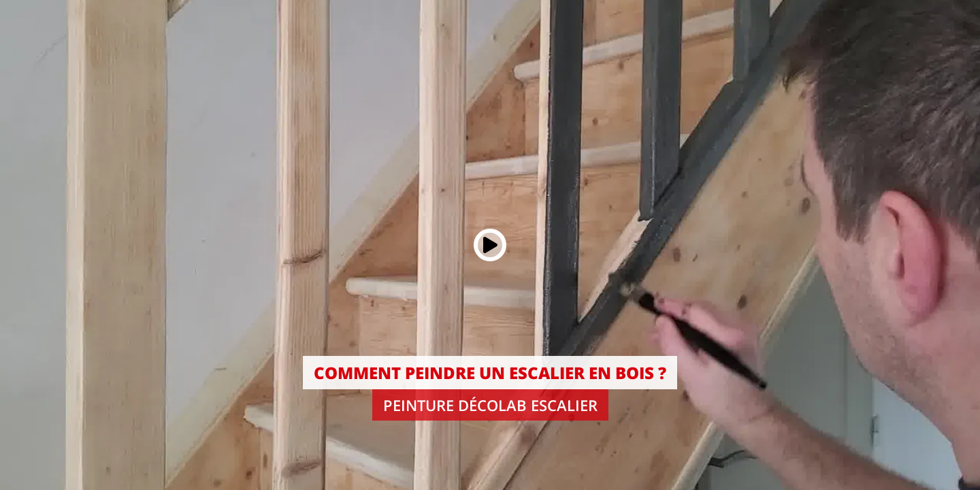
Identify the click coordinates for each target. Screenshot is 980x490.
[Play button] (490, 245)
